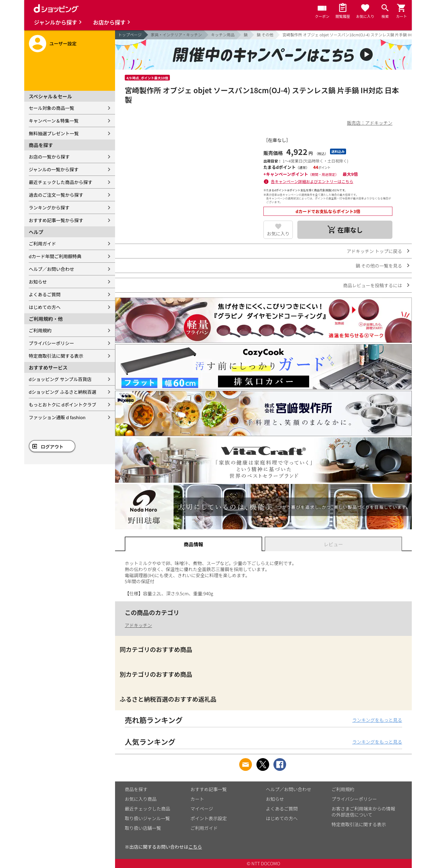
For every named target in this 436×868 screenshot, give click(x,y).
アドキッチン (138, 625)
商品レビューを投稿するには (373, 285)
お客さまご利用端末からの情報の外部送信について (363, 812)
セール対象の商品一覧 (51, 108)
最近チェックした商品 (147, 809)
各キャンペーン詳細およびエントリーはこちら (312, 181)
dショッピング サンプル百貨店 (60, 379)
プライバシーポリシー (51, 343)
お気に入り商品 (141, 799)
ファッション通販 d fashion (57, 417)
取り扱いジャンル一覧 (147, 818)
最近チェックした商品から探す (61, 182)
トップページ (130, 35)
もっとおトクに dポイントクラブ (63, 404)
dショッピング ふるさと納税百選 (63, 392)
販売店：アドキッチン (370, 123)
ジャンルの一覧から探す (54, 169)
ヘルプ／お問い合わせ (51, 269)
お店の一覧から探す (49, 157)
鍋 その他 (265, 35)
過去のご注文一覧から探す (56, 195)
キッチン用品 (223, 35)
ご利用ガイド (42, 243)
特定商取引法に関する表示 (56, 356)
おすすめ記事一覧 (209, 789)
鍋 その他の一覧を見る (379, 266)
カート (197, 799)
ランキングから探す (49, 207)
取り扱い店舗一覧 (143, 828)
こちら (195, 847)
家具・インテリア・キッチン (176, 35)
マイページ (202, 809)
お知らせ (38, 282)
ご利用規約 (40, 330)
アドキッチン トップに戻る (374, 251)
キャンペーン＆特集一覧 (54, 121)
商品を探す (136, 789)
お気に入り (278, 233)
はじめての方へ (45, 307)
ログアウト (52, 447)
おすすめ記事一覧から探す (56, 220)
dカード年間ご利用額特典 (55, 256)
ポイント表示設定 (209, 818)
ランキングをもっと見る (377, 720)
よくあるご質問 (45, 294)
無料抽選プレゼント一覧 (54, 133)
